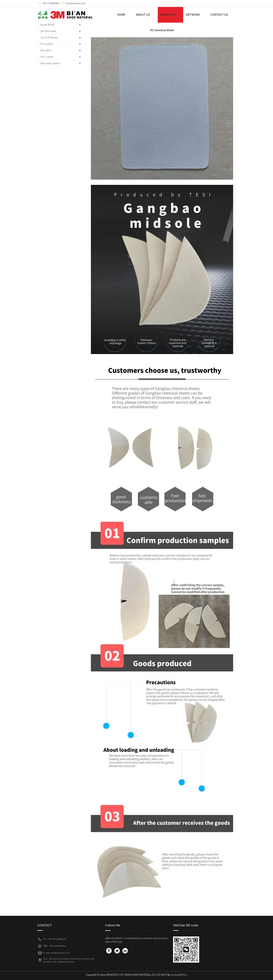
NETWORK (193, 15)
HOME (121, 15)
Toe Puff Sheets (49, 38)
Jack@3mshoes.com (75, 3)
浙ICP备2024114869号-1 (174, 975)
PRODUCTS (168, 15)
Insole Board (47, 25)
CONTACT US (219, 15)
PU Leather (47, 44)
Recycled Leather (50, 63)
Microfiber (46, 50)
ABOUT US (143, 15)
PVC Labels (47, 57)
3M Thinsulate (48, 31)
